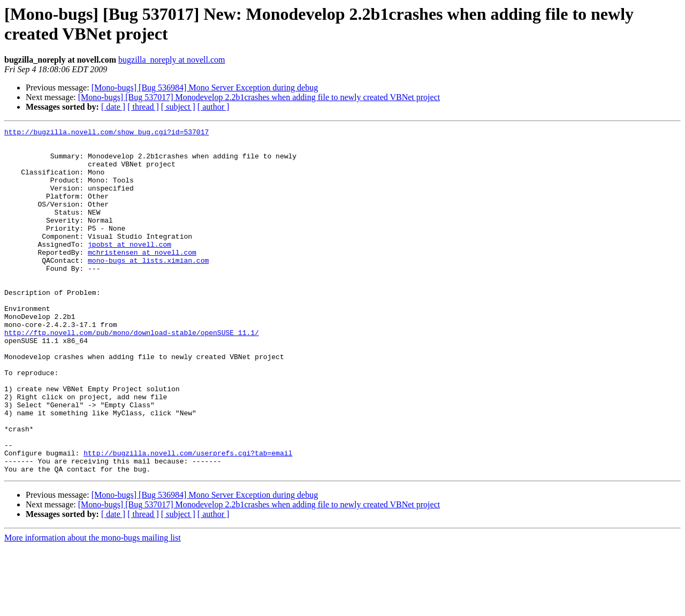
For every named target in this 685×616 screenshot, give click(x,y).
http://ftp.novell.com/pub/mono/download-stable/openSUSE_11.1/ (132, 374)
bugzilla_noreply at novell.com (172, 60)
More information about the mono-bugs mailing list (93, 607)
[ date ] (113, 107)
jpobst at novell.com (130, 268)
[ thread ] (143, 107)
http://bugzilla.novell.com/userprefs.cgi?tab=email (188, 519)
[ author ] (214, 107)
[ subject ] (178, 107)
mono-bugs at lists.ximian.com (148, 287)
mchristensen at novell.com (142, 278)
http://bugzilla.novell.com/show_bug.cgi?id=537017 (106, 133)
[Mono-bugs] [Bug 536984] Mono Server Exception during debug (205, 88)
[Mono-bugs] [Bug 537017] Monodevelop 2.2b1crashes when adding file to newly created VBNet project (259, 97)
